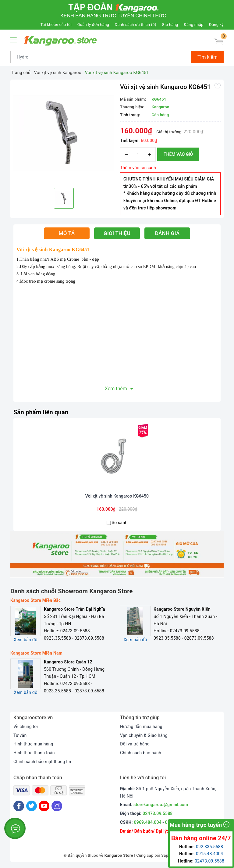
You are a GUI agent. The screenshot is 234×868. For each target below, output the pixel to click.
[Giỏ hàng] (218, 41)
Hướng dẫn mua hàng (141, 727)
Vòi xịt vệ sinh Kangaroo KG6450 (117, 496)
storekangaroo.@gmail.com (161, 805)
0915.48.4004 (209, 854)
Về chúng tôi (26, 727)
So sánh (120, 523)
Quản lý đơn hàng (93, 25)
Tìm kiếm (207, 57)
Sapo (166, 855)
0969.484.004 (148, 822)
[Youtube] (44, 806)
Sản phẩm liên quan (41, 412)
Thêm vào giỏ (178, 154)
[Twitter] (32, 806)
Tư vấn (20, 735)
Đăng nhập (193, 25)
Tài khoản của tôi (56, 25)
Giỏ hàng (170, 25)
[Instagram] (57, 806)
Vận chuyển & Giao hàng (144, 735)
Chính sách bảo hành (141, 753)
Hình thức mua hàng (33, 744)
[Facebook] (19, 806)
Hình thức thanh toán (34, 753)
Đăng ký (216, 25)
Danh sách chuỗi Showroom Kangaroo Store (72, 591)
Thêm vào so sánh (138, 168)
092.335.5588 (209, 847)
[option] (64, 133)
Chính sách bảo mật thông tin (42, 762)
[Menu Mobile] (14, 39)
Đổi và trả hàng (135, 744)
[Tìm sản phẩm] (101, 57)
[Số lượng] (138, 154)
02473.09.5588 (158, 813)
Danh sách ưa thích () (136, 25)
